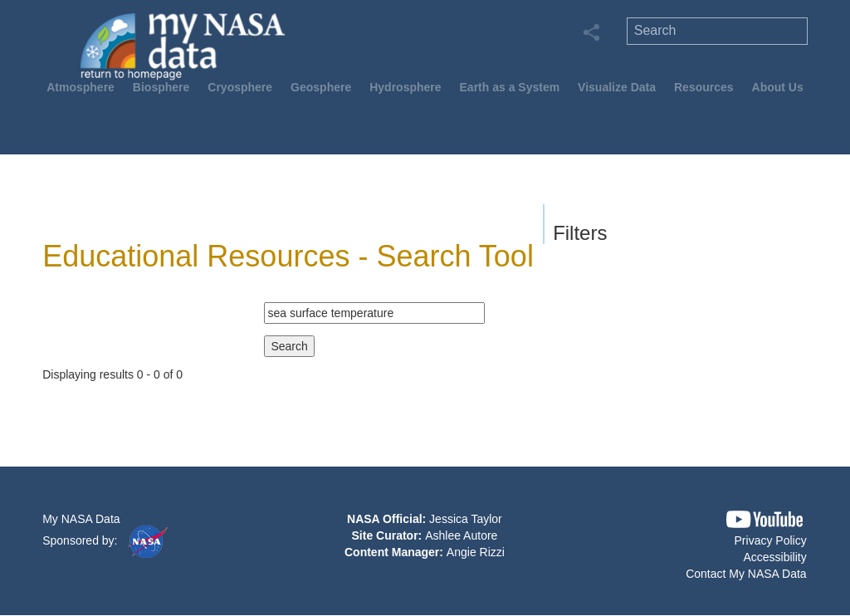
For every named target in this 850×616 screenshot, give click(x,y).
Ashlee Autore (461, 535)
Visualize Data (617, 87)
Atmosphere (81, 87)
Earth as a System (510, 87)
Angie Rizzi (476, 552)
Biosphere (161, 87)
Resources (704, 87)
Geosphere (321, 87)
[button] (765, 519)
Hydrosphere (405, 87)
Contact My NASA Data (746, 574)
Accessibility (774, 557)
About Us (778, 87)
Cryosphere (240, 87)
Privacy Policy (771, 540)
